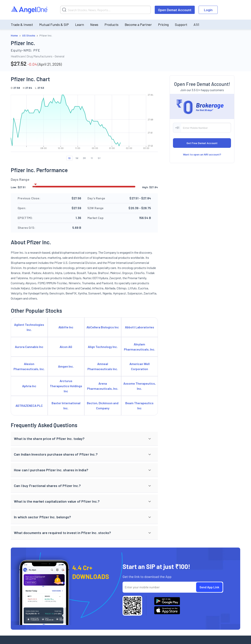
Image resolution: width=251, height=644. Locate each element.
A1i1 (196, 25)
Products (111, 25)
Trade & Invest (22, 25)
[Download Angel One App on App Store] (167, 610)
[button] (84, 439)
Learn (80, 25)
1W (77, 158)
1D (69, 158)
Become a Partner (138, 25)
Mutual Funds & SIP (54, 25)
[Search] (105, 10)
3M (84, 158)
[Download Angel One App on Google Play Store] (167, 601)
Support (181, 25)
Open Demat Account (175, 10)
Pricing (163, 25)
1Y (92, 158)
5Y (99, 158)
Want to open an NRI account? (202, 188)
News (94, 25)
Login (208, 10)
